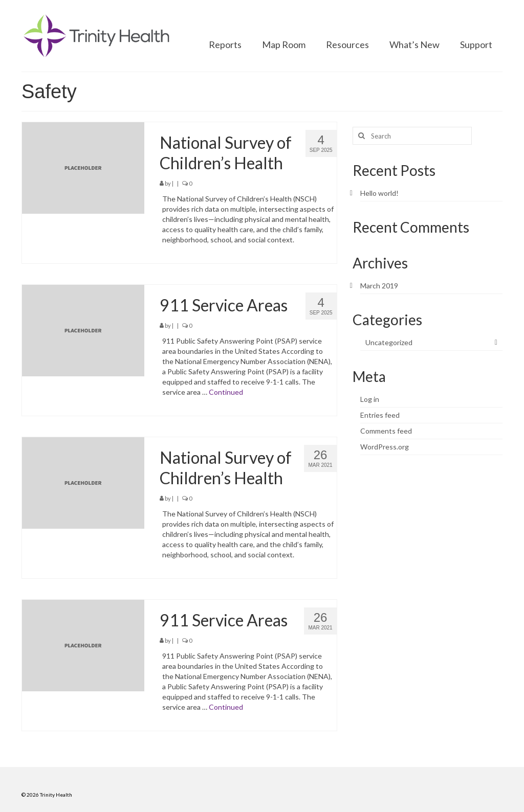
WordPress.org (385, 447)
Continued (226, 392)
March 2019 (379, 286)
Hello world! (379, 193)
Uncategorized (389, 342)
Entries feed (380, 415)
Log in (370, 399)
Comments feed (386, 431)
